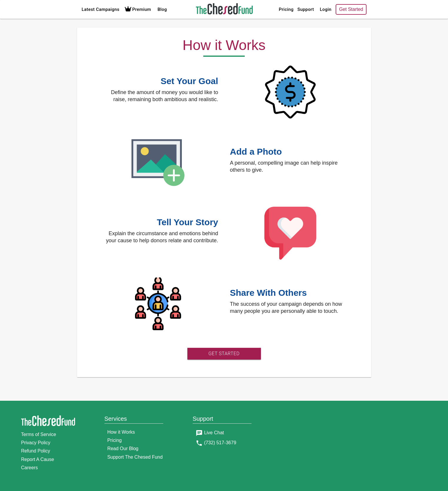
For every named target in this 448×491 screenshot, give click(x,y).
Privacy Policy (36, 443)
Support (306, 9)
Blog (162, 9)
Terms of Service (39, 434)
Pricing (286, 9)
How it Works (121, 432)
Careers (30, 468)
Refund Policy (36, 451)
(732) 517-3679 (220, 443)
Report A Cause (38, 459)
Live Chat (214, 433)
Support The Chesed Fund (135, 457)
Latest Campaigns (101, 9)
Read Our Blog (123, 449)
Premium (137, 9)
